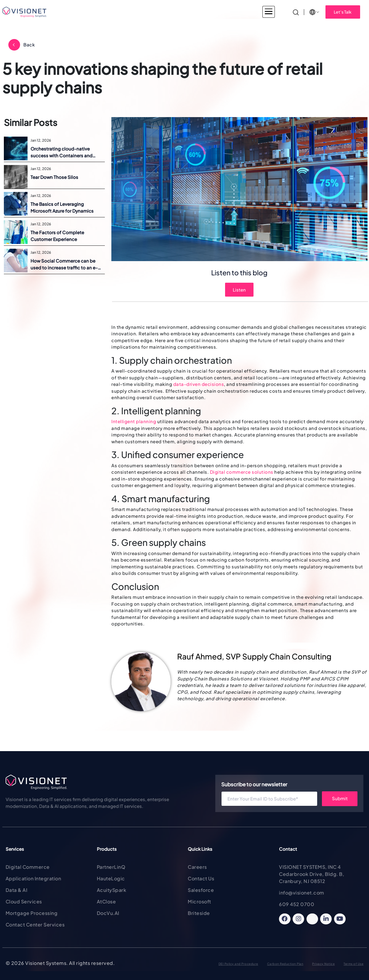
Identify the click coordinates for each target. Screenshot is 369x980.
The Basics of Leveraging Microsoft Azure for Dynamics (62, 207)
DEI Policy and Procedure (238, 964)
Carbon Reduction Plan (285, 964)
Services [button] (130, 12)
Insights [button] (262, 12)
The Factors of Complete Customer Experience (57, 236)
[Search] (296, 12)
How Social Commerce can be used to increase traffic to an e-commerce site (64, 264)
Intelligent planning (134, 421)
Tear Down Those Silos (54, 177)
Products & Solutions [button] (174, 12)
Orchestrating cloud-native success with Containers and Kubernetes (61, 152)
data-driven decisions (199, 384)
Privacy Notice (323, 964)
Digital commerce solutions (242, 472)
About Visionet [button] (225, 12)
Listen (239, 290)
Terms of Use (353, 964)
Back (29, 45)
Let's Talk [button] (343, 12)
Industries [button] (97, 12)
